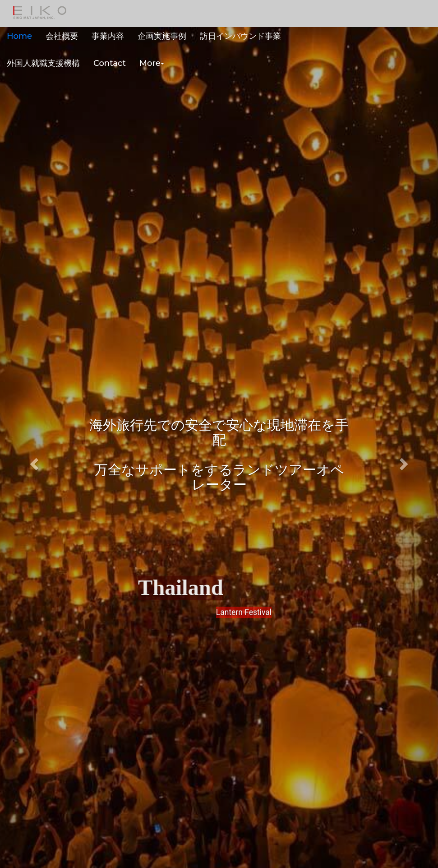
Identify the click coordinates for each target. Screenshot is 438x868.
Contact (110, 63)
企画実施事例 (162, 36)
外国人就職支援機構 (43, 63)
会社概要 (62, 36)
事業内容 (108, 36)
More (152, 63)
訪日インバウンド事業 (240, 36)
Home (19, 36)
